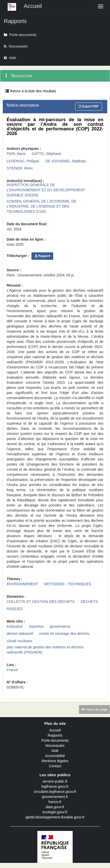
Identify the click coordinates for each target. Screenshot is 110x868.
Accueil (55, 730)
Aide (55, 751)
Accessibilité (55, 756)
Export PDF (89, 106)
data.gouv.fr (55, 807)
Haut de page (94, 709)
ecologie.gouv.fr (55, 812)
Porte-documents (55, 740)
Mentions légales (55, 761)
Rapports (55, 735)
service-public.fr (55, 781)
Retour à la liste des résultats (31, 91)
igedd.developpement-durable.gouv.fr (55, 817)
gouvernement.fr (55, 797)
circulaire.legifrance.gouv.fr (55, 792)
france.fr (55, 802)
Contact (55, 766)
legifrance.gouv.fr (55, 786)
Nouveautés (55, 746)
